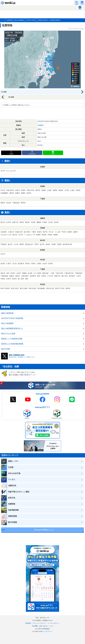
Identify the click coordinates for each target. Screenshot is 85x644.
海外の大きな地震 (8, 334)
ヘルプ (51, 626)
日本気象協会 (45, 629)
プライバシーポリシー (40, 623)
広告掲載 (35, 626)
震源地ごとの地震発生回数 (12, 339)
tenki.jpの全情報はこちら (44, 530)
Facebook (32, 154)
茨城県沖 (41, 125)
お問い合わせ (43, 626)
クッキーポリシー (54, 623)
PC (48, 618)
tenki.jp (8, 3)
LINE (53, 154)
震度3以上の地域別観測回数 (12, 344)
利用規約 (28, 623)
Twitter (11, 154)
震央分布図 (6, 349)
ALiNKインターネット (45, 631)
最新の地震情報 (7, 313)
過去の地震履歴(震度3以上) (12, 328)
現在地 (80, 9)
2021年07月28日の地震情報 (12, 318)
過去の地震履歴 (7, 323)
